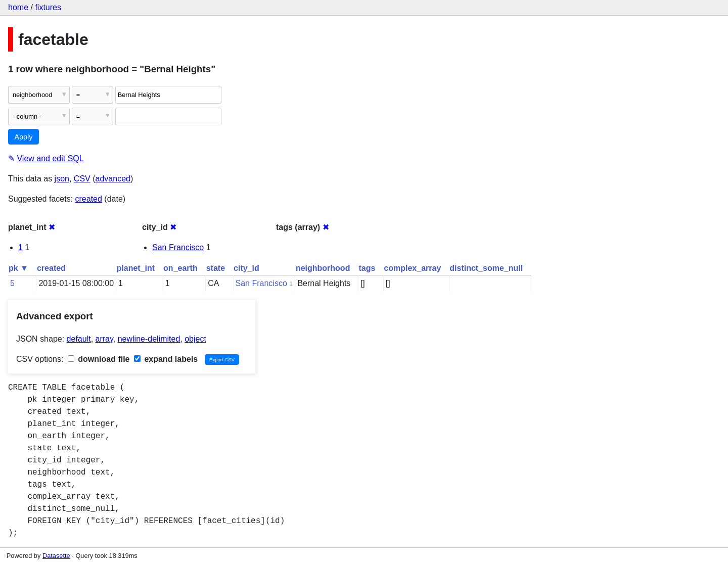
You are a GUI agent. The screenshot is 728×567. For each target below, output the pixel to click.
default (79, 339)
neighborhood (323, 268)
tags (367, 268)
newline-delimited (149, 339)
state (216, 268)
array (104, 339)
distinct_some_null (486, 268)
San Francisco (178, 247)
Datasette (56, 556)
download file (99, 359)
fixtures (48, 7)
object (195, 339)
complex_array (412, 268)
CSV (82, 179)
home (18, 7)
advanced (113, 179)
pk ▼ (18, 268)
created (89, 199)
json (62, 179)
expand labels (166, 359)
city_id (246, 268)
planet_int (136, 268)
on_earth (180, 268)
